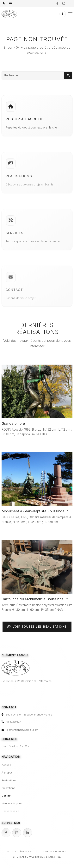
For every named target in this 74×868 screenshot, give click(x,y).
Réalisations (9, 780)
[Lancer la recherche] (68, 75)
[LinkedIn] (28, 833)
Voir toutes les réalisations (37, 627)
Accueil (6, 765)
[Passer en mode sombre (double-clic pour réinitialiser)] (63, 14)
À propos (7, 773)
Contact (6, 796)
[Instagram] (17, 833)
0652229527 (14, 722)
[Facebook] (6, 833)
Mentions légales (12, 803)
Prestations (8, 788)
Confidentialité (10, 811)
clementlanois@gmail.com (22, 730)
